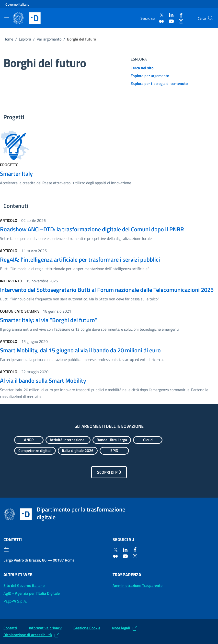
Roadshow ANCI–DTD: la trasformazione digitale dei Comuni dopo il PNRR (92, 229)
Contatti (10, 628)
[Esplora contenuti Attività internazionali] (68, 440)
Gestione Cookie (87, 628)
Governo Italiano (17, 4)
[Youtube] (171, 21)
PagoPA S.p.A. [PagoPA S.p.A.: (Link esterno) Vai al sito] (15, 601)
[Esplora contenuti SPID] (114, 451)
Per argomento (49, 39)
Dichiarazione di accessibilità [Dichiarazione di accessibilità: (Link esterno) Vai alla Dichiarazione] (28, 635)
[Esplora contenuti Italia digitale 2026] (78, 451)
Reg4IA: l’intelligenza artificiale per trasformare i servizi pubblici (80, 259)
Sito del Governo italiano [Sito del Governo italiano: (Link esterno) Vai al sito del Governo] (24, 585)
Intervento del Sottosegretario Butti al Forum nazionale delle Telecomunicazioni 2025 (107, 290)
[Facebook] (181, 15)
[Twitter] (161, 15)
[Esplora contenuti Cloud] (148, 440)
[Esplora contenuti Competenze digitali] (35, 451)
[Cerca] (211, 18)
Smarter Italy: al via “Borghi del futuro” (49, 320)
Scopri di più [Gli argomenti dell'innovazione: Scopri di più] (109, 472)
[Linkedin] (171, 15)
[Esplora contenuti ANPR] (29, 440)
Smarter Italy (16, 174)
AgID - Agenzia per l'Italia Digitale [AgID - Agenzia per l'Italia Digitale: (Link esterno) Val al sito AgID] (32, 593)
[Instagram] (181, 21)
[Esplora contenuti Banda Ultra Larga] (112, 440)
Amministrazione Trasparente (138, 585)
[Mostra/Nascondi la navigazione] (7, 18)
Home (8, 39)
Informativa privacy (45, 628)
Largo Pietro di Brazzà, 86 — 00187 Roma (39, 560)
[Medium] (161, 21)
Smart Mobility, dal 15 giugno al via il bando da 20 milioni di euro (80, 350)
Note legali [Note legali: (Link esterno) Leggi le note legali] (121, 628)
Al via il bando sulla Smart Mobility (43, 380)
